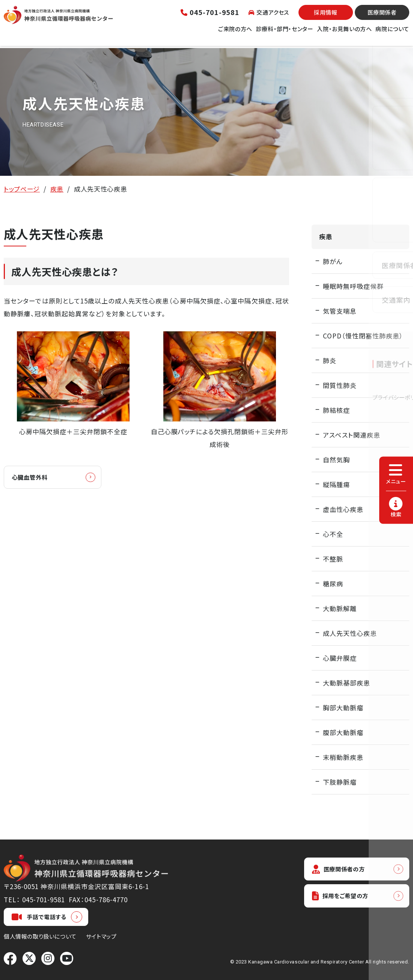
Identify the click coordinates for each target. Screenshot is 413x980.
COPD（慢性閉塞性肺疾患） (363, 336)
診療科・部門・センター (285, 33)
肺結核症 (336, 410)
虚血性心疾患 (343, 509)
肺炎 (330, 360)
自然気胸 (336, 460)
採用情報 (326, 17)
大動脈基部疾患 (347, 683)
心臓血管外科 (34, 478)
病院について (392, 33)
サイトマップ (101, 936)
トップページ (22, 189)
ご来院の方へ (235, 33)
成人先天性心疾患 (350, 633)
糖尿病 (333, 584)
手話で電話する (39, 917)
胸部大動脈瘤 (343, 707)
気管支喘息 (340, 311)
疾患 (57, 189)
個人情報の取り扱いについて (40, 936)
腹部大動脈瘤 (343, 732)
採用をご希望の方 (344, 898)
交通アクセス (269, 17)
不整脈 (333, 559)
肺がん (333, 261)
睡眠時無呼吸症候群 (353, 286)
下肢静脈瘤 (340, 782)
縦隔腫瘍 (336, 484)
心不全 (333, 534)
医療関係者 (382, 17)
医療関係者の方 (342, 869)
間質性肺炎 (340, 385)
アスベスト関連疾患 (352, 435)
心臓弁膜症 (340, 658)
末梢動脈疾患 (343, 757)
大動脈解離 (340, 608)
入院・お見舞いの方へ (344, 33)
